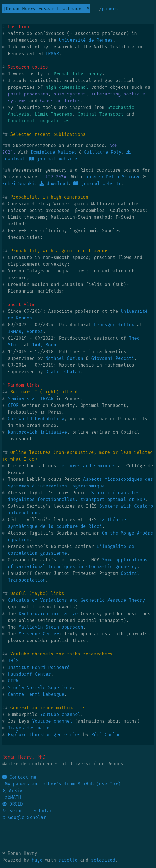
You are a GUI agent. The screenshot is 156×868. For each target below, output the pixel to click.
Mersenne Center (39, 634)
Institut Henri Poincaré (39, 667)
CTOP (13, 405)
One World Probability (36, 419)
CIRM (13, 681)
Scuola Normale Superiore (40, 688)
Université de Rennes (86, 40)
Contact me (19, 777)
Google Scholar (24, 817)
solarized (103, 860)
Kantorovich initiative (37, 432)
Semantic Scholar (27, 811)
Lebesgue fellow (114, 325)
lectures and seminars (87, 466)
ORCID (13, 804)
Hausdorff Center (29, 674)
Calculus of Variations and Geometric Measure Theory (76, 600)
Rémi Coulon (106, 735)
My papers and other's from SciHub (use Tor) (61, 784)
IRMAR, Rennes (25, 331)
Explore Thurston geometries (44, 735)
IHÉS (13, 661)
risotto (68, 860)
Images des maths (29, 728)
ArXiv (12, 791)
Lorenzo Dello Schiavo (113, 177)
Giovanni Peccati (113, 358)
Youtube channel (60, 714)
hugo (37, 860)
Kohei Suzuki (18, 184)
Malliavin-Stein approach (51, 627)
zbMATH (12, 797)
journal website (53, 159)
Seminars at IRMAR (31, 399)
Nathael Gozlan (64, 358)
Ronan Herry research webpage (44, 9)
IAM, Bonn (44, 345)
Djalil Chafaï (63, 372)
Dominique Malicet (54, 152)
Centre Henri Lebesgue (36, 694)
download (54, 184)
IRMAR (52, 54)
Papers (110, 9)
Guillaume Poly (103, 152)
